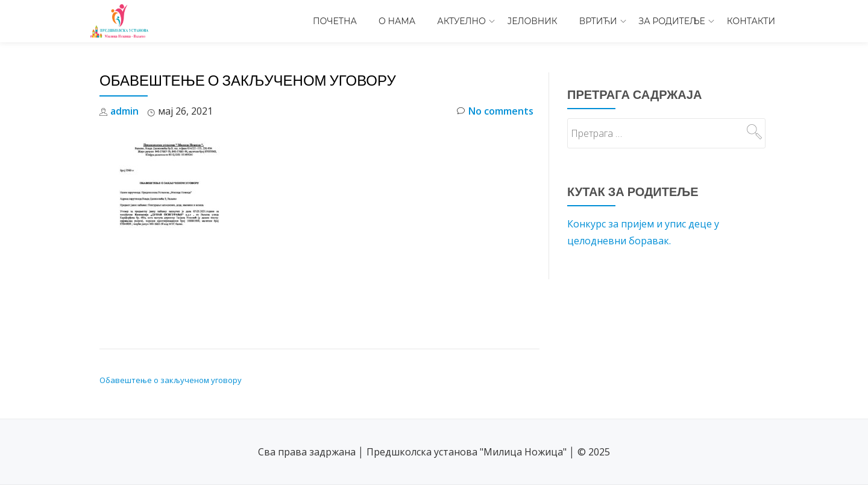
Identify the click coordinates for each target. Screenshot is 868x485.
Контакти (751, 21)
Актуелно (461, 21)
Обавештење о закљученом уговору (171, 380)
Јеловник (533, 21)
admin (124, 111)
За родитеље (672, 21)
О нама (397, 21)
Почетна (335, 21)
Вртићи (598, 21)
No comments (495, 111)
